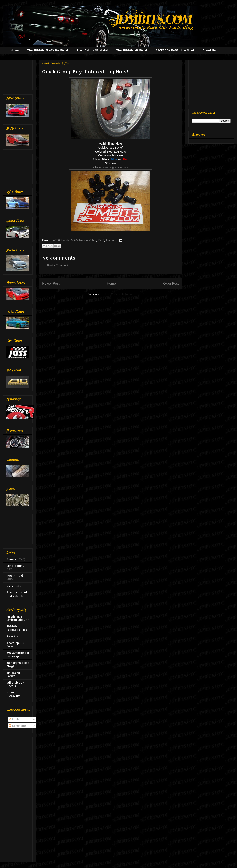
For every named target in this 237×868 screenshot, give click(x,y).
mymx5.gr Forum (13, 674)
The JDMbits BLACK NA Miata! (47, 50)
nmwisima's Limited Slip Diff (18, 618)
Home (15, 50)
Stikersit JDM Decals (16, 684)
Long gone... (15, 566)
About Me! (209, 50)
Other (93, 240)
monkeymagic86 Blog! (18, 664)
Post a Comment (58, 265)
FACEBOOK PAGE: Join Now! (175, 50)
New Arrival (15, 576)
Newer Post (51, 284)
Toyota (110, 240)
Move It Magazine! (13, 694)
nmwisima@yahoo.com (114, 167)
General (12, 559)
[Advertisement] (19, 74)
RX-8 (101, 240)
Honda (65, 240)
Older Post (171, 284)
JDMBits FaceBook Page (17, 628)
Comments (18, 726)
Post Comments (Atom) (119, 294)
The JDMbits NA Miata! (92, 50)
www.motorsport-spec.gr (18, 654)
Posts (14, 719)
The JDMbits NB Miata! (132, 50)
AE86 (56, 240)
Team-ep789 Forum (15, 645)
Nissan (84, 240)
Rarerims (13, 636)
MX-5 (74, 240)
